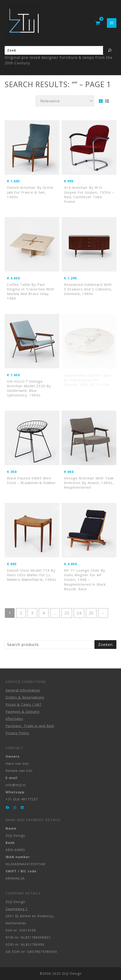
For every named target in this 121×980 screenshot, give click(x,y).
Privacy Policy (17, 733)
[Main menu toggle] (112, 23)
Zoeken (105, 645)
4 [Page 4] (44, 613)
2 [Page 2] (21, 613)
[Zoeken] (110, 50)
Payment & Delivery (23, 712)
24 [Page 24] (79, 613)
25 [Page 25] (91, 613)
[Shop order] (65, 101)
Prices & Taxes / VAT (24, 704)
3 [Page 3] (32, 613)
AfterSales (14, 719)
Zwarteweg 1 (17, 909)
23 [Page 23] (67, 613)
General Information (23, 690)
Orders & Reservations (25, 697)
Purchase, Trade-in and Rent (30, 726)
